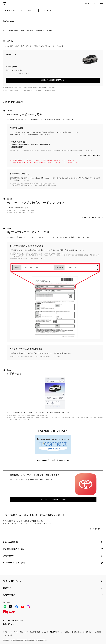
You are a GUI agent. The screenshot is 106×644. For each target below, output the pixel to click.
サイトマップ (8, 632)
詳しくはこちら (96, 529)
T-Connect (9, 21)
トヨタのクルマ (10, 10)
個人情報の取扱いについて (39, 632)
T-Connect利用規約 (53, 542)
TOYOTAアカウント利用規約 (60, 632)
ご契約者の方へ (53, 556)
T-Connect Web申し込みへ (89, 155)
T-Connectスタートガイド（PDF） (53, 460)
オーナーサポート (27, 10)
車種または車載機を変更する (53, 80)
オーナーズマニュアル (44, 31)
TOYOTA (4, 3)
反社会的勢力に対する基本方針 (82, 632)
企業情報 (98, 632)
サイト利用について (21, 632)
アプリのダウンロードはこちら (91, 218)
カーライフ (47, 10)
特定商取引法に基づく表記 (53, 549)
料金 (23, 31)
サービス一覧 (14, 31)
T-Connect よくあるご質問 (53, 563)
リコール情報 (8, 635)
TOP (5, 31)
